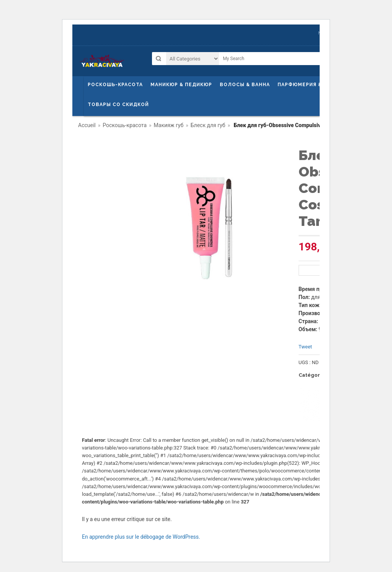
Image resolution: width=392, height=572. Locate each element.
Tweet (305, 347)
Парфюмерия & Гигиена (313, 85)
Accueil (87, 125)
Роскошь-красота (115, 85)
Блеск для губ (208, 125)
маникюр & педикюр (181, 85)
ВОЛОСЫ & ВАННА (245, 85)
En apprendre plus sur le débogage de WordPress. (141, 537)
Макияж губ (169, 125)
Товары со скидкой (118, 105)
